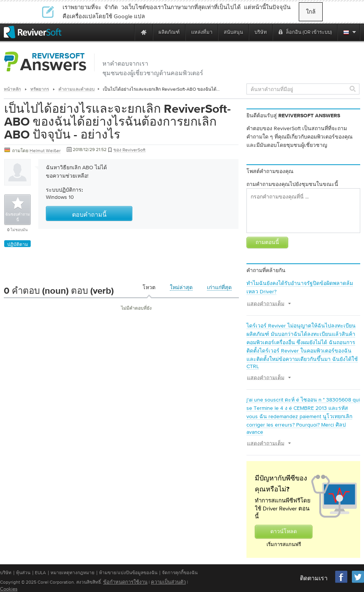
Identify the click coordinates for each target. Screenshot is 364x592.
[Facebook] (342, 582)
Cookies (9, 589)
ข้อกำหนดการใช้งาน (125, 582)
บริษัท (6, 573)
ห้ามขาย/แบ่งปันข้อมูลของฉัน (128, 573)
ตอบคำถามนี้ (89, 215)
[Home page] (144, 32)
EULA (40, 573)
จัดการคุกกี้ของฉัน (180, 573)
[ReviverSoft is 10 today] (127, 32)
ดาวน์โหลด (284, 532)
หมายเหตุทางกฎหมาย (72, 573)
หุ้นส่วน (23, 573)
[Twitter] (358, 582)
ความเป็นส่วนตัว (168, 582)
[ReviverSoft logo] (33, 32)
